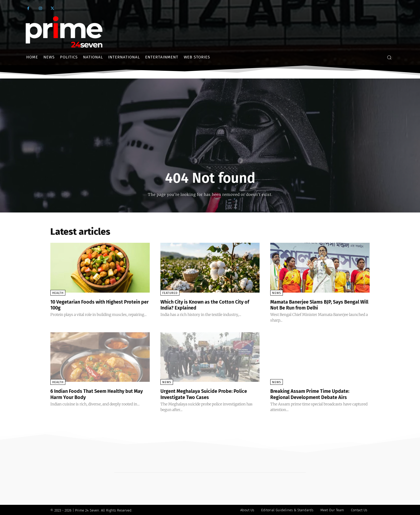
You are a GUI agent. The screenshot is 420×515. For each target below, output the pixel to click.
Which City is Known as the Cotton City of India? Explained (208, 305)
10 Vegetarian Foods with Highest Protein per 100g (92, 305)
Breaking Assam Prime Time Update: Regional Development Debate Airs (315, 394)
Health (58, 293)
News (277, 293)
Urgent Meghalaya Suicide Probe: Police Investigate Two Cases (209, 394)
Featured (170, 293)
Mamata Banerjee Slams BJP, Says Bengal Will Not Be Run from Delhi (312, 305)
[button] (389, 57)
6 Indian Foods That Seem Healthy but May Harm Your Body (97, 394)
